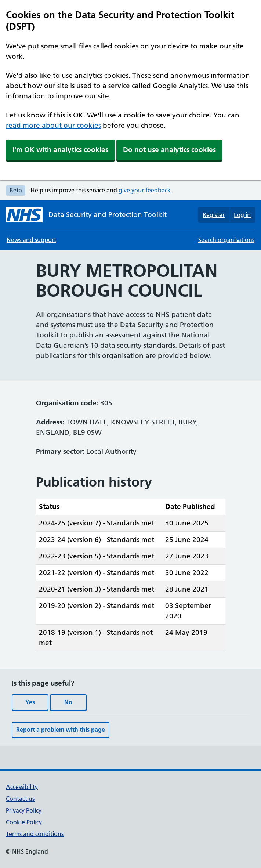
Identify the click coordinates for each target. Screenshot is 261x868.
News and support (31, 240)
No (68, 702)
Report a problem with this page (61, 730)
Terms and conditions (35, 834)
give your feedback (145, 190)
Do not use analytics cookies (169, 150)
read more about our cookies (53, 125)
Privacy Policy (24, 810)
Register (214, 215)
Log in (242, 215)
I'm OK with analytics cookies (60, 150)
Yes (30, 702)
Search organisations (226, 240)
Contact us (20, 799)
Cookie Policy (24, 822)
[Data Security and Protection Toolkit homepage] (86, 215)
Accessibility (22, 787)
